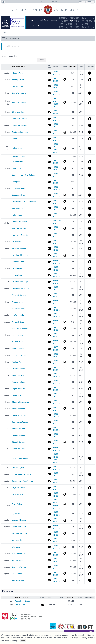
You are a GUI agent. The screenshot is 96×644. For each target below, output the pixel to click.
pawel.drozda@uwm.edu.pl (49, 162)
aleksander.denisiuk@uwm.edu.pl (49, 132)
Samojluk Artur (18, 395)
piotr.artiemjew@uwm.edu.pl (49, 80)
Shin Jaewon (20, 605)
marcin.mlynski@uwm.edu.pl (49, 315)
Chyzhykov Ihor (18, 112)
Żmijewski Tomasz (19, 567)
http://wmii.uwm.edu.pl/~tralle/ (65, 504)
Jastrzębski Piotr (19, 195)
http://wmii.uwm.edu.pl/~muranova (65, 342)
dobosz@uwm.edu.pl (49, 139)
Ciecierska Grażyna (20, 119)
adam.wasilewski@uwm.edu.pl (49, 520)
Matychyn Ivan (18, 302)
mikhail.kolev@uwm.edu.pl (49, 215)
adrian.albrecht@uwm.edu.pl (49, 73)
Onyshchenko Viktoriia (21, 355)
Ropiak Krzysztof (19, 389)
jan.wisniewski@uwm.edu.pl (49, 540)
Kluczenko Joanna (19, 208)
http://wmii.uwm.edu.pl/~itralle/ (65, 329)
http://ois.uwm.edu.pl (65, 520)
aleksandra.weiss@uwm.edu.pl (49, 527)
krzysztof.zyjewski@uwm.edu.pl (49, 580)
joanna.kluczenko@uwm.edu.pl (49, 208)
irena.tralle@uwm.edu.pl (49, 329)
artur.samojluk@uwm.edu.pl (49, 395)
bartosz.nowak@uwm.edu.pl (49, 349)
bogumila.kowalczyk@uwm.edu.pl (49, 235)
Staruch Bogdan (18, 435)
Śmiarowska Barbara (20, 422)
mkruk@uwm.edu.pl (49, 242)
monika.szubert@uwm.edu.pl (49, 481)
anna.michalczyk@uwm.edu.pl (49, 309)
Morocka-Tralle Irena (20, 329)
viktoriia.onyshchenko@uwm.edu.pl (49, 355)
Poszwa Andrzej (18, 382)
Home (5, 33)
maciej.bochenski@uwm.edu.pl (49, 93)
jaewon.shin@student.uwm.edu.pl (43, 605)
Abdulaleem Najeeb (22, 601)
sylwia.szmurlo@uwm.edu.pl (49, 468)
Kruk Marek (17, 242)
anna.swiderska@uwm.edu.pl (49, 449)
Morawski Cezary (19, 322)
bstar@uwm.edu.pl (49, 435)
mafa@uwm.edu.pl (49, 182)
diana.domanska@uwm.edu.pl (49, 156)
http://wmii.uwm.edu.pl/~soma (65, 168)
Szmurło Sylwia (18, 468)
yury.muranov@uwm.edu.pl (49, 335)
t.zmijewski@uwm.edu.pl (49, 567)
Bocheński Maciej (19, 93)
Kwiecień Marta (18, 262)
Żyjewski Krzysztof (19, 580)
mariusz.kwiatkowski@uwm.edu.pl (49, 255)
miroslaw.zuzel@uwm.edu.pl (49, 574)
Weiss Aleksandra (19, 527)
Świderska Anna (18, 449)
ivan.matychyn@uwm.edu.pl (49, 302)
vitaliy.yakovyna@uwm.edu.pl (49, 554)
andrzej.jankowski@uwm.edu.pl (49, 188)
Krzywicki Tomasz (19, 248)
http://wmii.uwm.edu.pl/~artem (65, 80)
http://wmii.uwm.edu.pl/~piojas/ (65, 195)
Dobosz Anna (17, 139)
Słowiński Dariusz (19, 415)
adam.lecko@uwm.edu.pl (49, 268)
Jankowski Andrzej (19, 188)
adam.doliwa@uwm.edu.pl (49, 148)
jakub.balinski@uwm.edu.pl (49, 86)
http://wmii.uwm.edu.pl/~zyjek (65, 580)
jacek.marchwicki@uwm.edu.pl (49, 295)
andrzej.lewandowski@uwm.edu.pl (49, 289)
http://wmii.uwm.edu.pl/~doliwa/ (65, 148)
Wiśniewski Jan (18, 540)
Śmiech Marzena (19, 429)
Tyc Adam (16, 514)
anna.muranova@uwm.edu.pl (49, 342)
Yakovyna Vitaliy (18, 554)
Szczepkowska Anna (20, 458)
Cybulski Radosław (19, 125)
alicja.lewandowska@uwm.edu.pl (49, 282)
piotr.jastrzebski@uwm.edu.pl (49, 195)
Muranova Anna (18, 342)
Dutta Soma (17, 168)
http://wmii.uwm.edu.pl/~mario (65, 103)
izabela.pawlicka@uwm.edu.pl (49, 369)
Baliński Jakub (18, 86)
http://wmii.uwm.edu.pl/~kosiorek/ (65, 229)
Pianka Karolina (18, 375)
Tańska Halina (18, 494)
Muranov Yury (17, 335)
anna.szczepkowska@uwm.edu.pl (49, 458)
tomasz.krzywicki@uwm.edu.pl (49, 248)
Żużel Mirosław (18, 574)
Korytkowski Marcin (20, 222)
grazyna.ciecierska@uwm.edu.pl (49, 119)
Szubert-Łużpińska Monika (22, 481)
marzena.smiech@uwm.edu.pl (49, 429)
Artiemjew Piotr (18, 80)
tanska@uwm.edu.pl (49, 495)
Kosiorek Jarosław (19, 228)
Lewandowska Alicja (20, 282)
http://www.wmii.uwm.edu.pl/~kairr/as (65, 409)
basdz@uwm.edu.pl (49, 175)
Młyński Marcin (18, 315)
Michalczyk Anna (19, 309)
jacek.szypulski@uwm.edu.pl (49, 488)
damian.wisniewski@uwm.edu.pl (49, 534)
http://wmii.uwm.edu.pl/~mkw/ (65, 255)
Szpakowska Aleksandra (22, 474)
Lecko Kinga (17, 275)
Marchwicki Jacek (19, 295)
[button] (48, 38)
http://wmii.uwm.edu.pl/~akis (65, 202)
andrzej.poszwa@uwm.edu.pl (49, 382)
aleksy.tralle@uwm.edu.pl (49, 504)
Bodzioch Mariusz (19, 103)
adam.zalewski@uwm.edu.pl (49, 560)
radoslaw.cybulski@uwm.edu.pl (49, 126)
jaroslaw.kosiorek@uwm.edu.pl (49, 229)
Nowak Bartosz (18, 349)
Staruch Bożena (18, 442)
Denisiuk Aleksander (20, 132)
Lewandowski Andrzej (21, 288)
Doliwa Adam (17, 148)
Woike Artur (17, 547)
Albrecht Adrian (18, 73)
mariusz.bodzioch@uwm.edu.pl (49, 103)
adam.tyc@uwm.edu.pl (49, 514)
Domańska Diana (19, 156)
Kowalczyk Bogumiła (20, 235)
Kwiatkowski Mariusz (20, 255)
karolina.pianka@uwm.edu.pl (49, 375)
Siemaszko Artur (18, 409)
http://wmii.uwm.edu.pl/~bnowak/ (65, 349)
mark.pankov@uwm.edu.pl (49, 362)
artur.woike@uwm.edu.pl (49, 547)
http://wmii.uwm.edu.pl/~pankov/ (65, 362)
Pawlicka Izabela (19, 369)
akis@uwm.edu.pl (49, 202)
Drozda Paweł (18, 162)
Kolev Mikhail (17, 215)
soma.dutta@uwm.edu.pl (49, 168)
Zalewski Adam (18, 560)
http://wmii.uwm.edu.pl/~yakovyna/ (65, 554)
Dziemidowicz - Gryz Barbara (23, 175)
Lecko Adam (17, 268)
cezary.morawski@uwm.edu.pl (49, 322)
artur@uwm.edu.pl (49, 409)
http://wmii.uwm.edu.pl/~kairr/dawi (65, 534)
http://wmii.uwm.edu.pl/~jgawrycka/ (65, 208)
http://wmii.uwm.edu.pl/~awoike (65, 547)
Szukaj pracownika (9, 56)
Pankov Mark (17, 362)
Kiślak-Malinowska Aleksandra (24, 202)
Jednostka (73, 67)
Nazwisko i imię (19, 67)
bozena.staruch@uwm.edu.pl (49, 442)
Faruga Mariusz (18, 182)
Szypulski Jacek (18, 488)
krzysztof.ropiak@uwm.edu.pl (49, 389)
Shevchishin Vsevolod (21, 402)
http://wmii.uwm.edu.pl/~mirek (65, 574)
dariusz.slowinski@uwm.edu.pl (49, 415)
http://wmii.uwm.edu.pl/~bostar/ (65, 442)
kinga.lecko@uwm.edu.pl (49, 275)
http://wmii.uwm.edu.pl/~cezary (65, 322)
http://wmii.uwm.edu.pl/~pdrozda (65, 162)
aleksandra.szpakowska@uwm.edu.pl (49, 475)
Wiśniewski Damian (20, 534)
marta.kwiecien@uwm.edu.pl (49, 262)
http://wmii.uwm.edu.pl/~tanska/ (65, 495)
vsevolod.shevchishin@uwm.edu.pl (49, 402)
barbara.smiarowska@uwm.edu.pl (49, 422)
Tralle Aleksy (17, 504)
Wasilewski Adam (19, 520)
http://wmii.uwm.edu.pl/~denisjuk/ (65, 132)
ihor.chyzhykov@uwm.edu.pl (49, 112)
